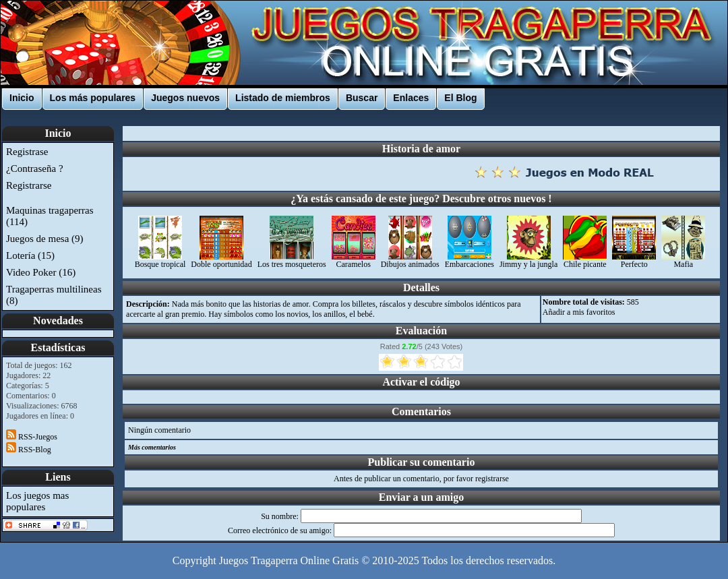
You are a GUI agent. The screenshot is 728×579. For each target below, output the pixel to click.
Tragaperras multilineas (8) (54, 295)
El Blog (460, 98)
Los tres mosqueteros (292, 261)
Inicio (22, 98)
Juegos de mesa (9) (45, 239)
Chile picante (585, 261)
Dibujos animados (410, 261)
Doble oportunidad (221, 261)
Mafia (683, 261)
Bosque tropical (160, 261)
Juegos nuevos (185, 98)
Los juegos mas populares (37, 501)
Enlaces (411, 98)
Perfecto (634, 261)
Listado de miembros (283, 98)
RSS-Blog (29, 450)
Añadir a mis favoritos (579, 312)
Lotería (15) (30, 255)
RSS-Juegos (32, 437)
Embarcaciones (469, 261)
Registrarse (29, 185)
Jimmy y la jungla (528, 261)
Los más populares (93, 98)
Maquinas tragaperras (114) (50, 216)
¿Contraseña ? (35, 169)
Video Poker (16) (41, 272)
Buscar (362, 98)
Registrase (27, 152)
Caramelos (354, 261)
